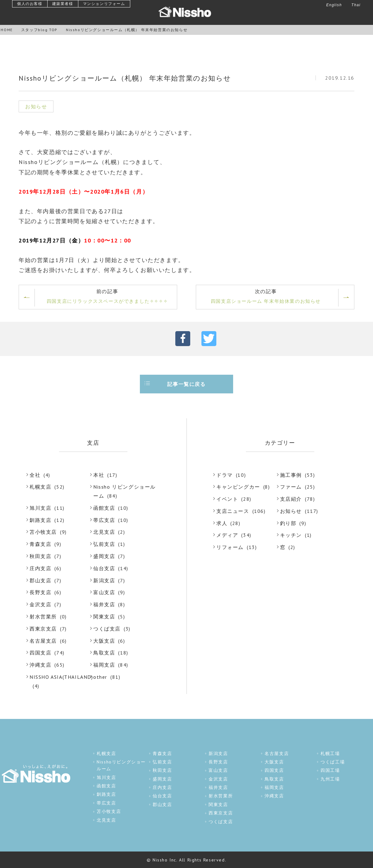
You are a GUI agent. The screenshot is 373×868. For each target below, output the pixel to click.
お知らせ (291, 511)
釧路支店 (40, 520)
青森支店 (40, 544)
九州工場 (330, 779)
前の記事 (107, 297)
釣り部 (288, 523)
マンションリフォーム (104, 4)
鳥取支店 (104, 653)
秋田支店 (40, 556)
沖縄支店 (40, 665)
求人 (222, 523)
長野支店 (40, 592)
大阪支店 (104, 641)
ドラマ (225, 475)
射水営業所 (43, 617)
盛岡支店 (104, 556)
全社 (35, 475)
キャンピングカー (238, 487)
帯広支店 (104, 520)
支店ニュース (233, 511)
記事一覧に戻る (186, 384)
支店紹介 (291, 499)
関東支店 (104, 617)
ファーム (291, 487)
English (334, 5)
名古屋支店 (43, 641)
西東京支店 (43, 629)
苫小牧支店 (43, 532)
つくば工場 (333, 762)
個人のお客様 (30, 4)
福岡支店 (104, 665)
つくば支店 (107, 629)
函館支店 (104, 508)
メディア (227, 535)
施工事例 (291, 475)
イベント (227, 499)
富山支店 (104, 592)
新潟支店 (104, 580)
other (100, 677)
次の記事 (266, 297)
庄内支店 (40, 568)
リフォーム (230, 547)
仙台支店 (104, 568)
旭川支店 (40, 508)
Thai (356, 5)
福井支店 (104, 604)
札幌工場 (330, 753)
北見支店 (104, 532)
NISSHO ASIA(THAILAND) (61, 677)
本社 (99, 475)
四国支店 (40, 653)
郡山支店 (40, 580)
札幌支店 (40, 487)
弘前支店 (104, 544)
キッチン (291, 535)
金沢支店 (40, 604)
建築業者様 (63, 4)
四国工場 (330, 770)
